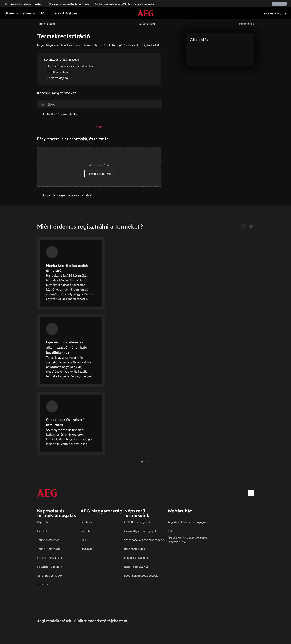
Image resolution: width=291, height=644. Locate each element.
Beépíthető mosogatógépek (141, 575)
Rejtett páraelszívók (136, 566)
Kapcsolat (43, 522)
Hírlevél (42, 531)
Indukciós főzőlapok (136, 558)
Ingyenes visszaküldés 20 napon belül (69, 4)
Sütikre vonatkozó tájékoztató (101, 621)
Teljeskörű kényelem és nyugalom (23, 4)
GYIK (171, 531)
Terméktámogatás (48, 540)
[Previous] (243, 226)
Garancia (42, 584)
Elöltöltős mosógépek (137, 522)
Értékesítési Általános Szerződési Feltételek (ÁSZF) (188, 540)
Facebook (86, 522)
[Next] (251, 226)
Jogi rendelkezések (54, 621)
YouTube (86, 531)
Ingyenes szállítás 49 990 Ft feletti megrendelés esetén (125, 4)
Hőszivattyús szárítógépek (140, 531)
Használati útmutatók (50, 566)
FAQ (83, 540)
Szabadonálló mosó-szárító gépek (145, 540)
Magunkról (87, 549)
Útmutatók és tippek (50, 575)
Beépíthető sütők (135, 549)
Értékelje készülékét (50, 558)
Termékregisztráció (49, 549)
